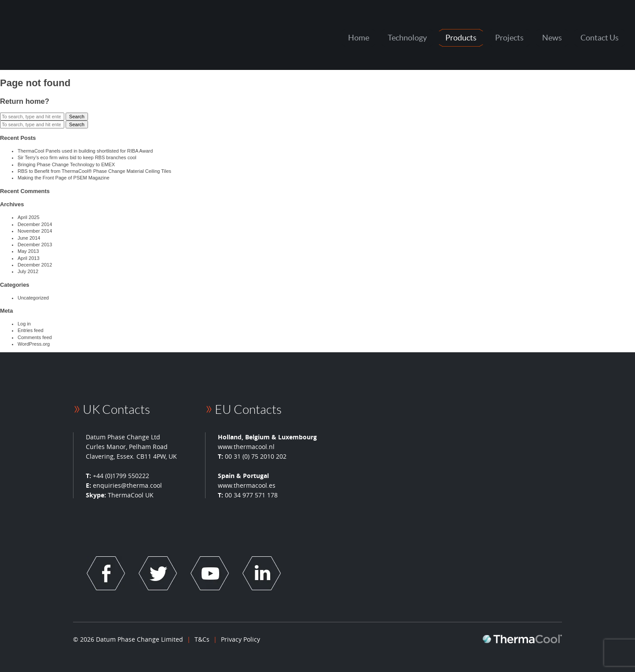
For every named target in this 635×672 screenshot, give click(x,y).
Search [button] (77, 117)
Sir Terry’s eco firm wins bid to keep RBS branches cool (77, 157)
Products (461, 38)
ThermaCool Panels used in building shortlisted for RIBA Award (85, 151)
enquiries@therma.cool (127, 485)
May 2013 (28, 251)
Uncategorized (33, 298)
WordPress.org (34, 344)
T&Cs (202, 639)
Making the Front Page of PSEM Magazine (64, 178)
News (552, 38)
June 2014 (29, 238)
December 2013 (35, 245)
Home (359, 38)
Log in (24, 324)
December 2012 (35, 265)
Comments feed (35, 337)
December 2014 (35, 224)
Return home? (25, 101)
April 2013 (29, 258)
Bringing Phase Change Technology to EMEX (66, 164)
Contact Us (600, 38)
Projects (509, 38)
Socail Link (106, 573)
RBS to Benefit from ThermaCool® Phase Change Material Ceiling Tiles (94, 171)
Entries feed (31, 330)
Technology (407, 38)
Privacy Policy (240, 639)
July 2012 (28, 271)
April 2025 (29, 217)
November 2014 (35, 231)
